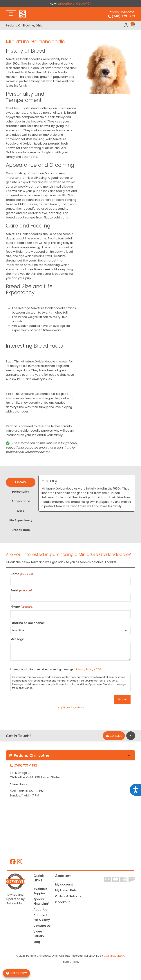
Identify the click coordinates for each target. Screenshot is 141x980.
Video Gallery (39, 934)
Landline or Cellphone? (28, 623)
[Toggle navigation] (11, 14)
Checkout (62, 902)
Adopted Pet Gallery (42, 918)
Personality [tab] (21, 492)
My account (64, 884)
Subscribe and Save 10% (74, 4)
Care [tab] (21, 511)
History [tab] (21, 482)
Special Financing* (41, 901)
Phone (22, 607)
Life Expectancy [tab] (21, 520)
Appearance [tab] (21, 501)
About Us (40, 909)
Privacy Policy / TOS (89, 669)
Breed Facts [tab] (21, 530)
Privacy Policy (70, 962)
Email (21, 590)
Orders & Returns (68, 896)
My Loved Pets (66, 890)
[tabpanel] (87, 493)
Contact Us (42, 926)
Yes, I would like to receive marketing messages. (57, 669)
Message (17, 639)
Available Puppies (40, 891)
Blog (37, 942)
